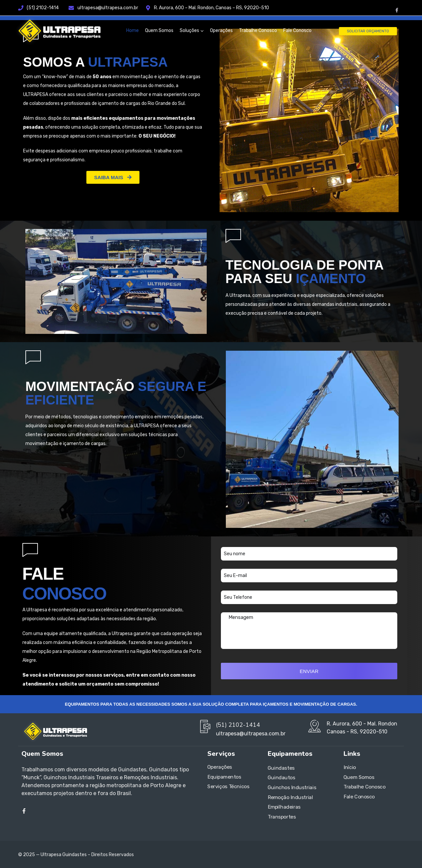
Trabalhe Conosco (258, 31)
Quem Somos (159, 31)
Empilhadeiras (284, 807)
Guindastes (281, 768)
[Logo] (58, 31)
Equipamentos (224, 777)
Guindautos (282, 778)
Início (350, 767)
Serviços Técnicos (228, 787)
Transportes (282, 817)
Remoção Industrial (290, 797)
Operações (221, 31)
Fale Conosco (297, 31)
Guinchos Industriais (292, 788)
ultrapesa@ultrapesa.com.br (112, 8)
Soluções (189, 31)
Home (133, 31)
